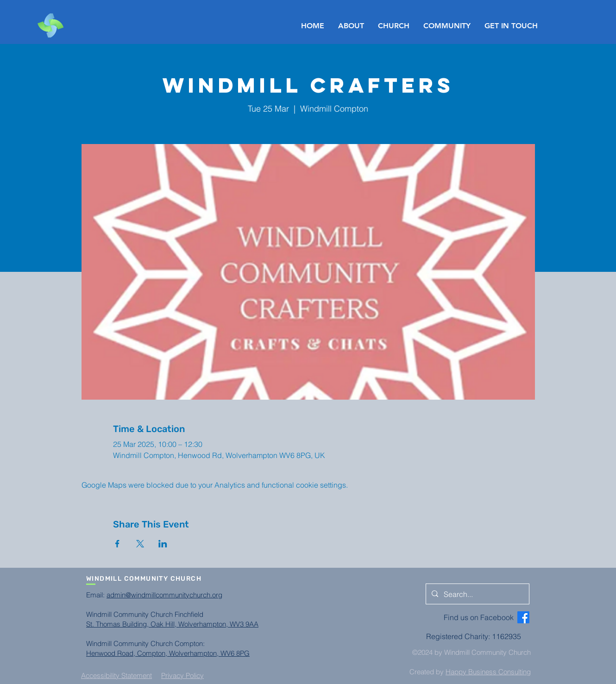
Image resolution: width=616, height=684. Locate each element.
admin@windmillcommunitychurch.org (164, 595)
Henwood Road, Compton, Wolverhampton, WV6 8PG (168, 653)
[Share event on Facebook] (117, 544)
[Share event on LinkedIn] (163, 544)
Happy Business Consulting (488, 672)
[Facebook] (523, 617)
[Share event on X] (140, 544)
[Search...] (477, 594)
